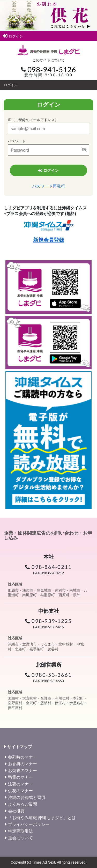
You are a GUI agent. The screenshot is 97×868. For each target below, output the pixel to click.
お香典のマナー (23, 764)
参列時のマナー (23, 757)
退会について (20, 838)
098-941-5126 (52, 69)
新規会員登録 (49, 240)
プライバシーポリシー (29, 824)
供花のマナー (20, 790)
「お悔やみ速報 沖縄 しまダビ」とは (42, 817)
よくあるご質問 (23, 804)
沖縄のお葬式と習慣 (27, 797)
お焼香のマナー (23, 770)
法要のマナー (20, 784)
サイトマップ (20, 747)
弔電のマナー (20, 777)
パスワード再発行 (49, 186)
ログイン (13, 36)
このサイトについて (49, 60)
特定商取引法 (20, 831)
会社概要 (16, 811)
